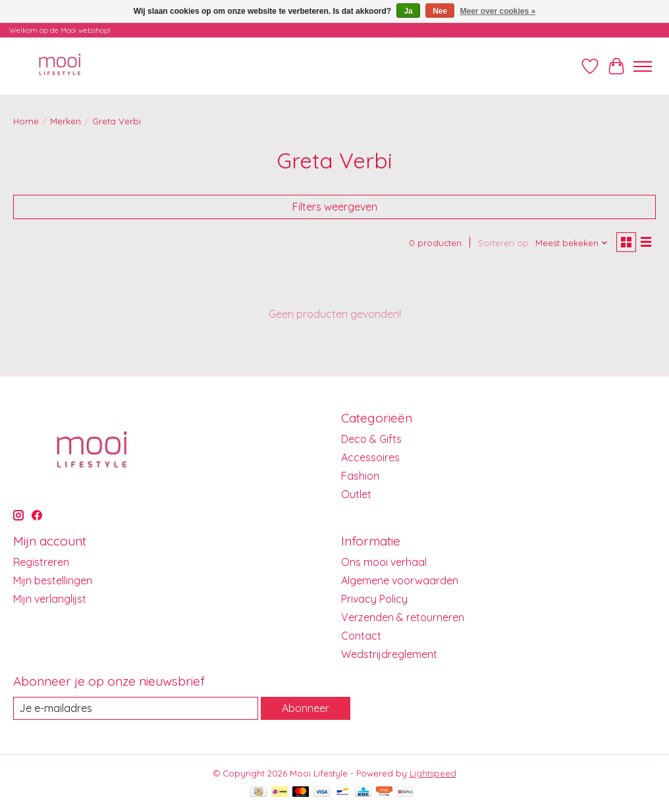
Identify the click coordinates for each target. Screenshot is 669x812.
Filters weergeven (335, 207)
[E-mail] (136, 708)
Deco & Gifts (371, 439)
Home (26, 121)
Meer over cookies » (498, 11)
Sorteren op (503, 243)
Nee (440, 11)
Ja (408, 11)
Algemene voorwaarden (400, 580)
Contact (361, 636)
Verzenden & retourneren (403, 617)
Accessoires (370, 457)
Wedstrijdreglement (389, 654)
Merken (66, 121)
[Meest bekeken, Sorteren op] (572, 243)
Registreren (41, 562)
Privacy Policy (374, 599)
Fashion (360, 476)
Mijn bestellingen (53, 580)
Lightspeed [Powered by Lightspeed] (433, 773)
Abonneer (306, 708)
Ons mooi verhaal (384, 562)
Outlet (356, 494)
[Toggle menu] (643, 66)
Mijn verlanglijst (50, 599)
